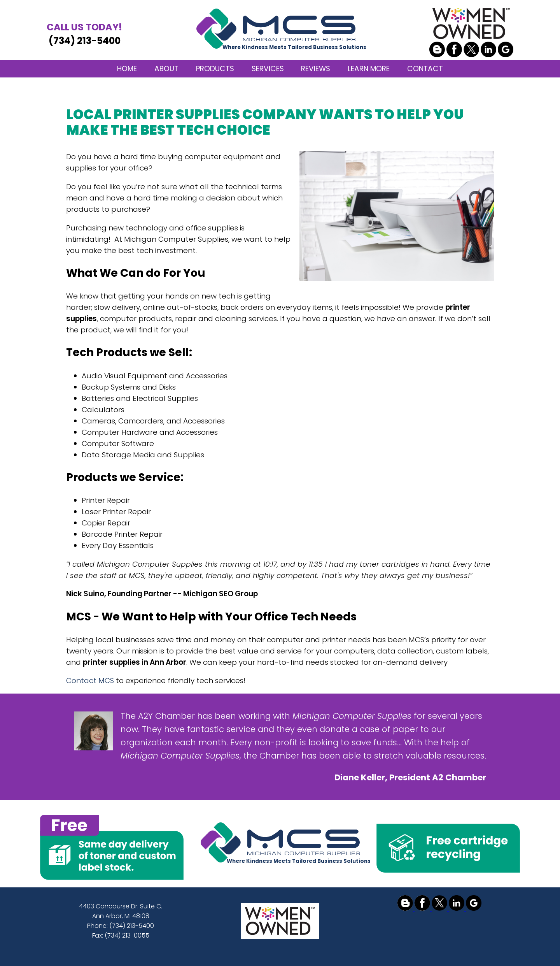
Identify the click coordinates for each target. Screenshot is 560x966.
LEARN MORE (369, 69)
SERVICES (268, 69)
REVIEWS (316, 69)
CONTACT (425, 69)
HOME (127, 69)
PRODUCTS (215, 69)
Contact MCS (90, 681)
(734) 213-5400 (84, 34)
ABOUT (166, 69)
